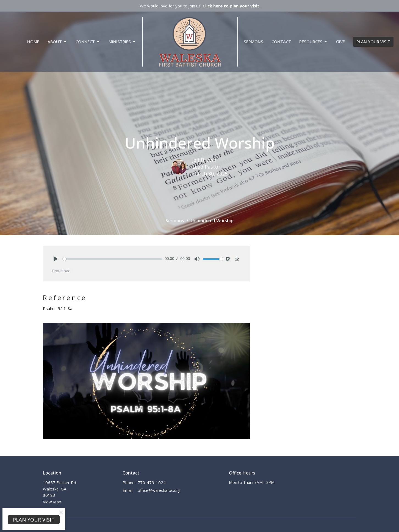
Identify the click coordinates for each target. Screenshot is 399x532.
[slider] (112, 259)
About (57, 42)
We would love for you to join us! (200, 6)
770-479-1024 (152, 482)
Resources (314, 42)
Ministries (122, 42)
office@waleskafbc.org (159, 490)
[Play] (56, 259)
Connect (88, 42)
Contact (281, 42)
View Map (52, 502)
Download (61, 271)
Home (33, 42)
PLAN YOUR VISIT (373, 42)
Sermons (253, 42)
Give (340, 42)
